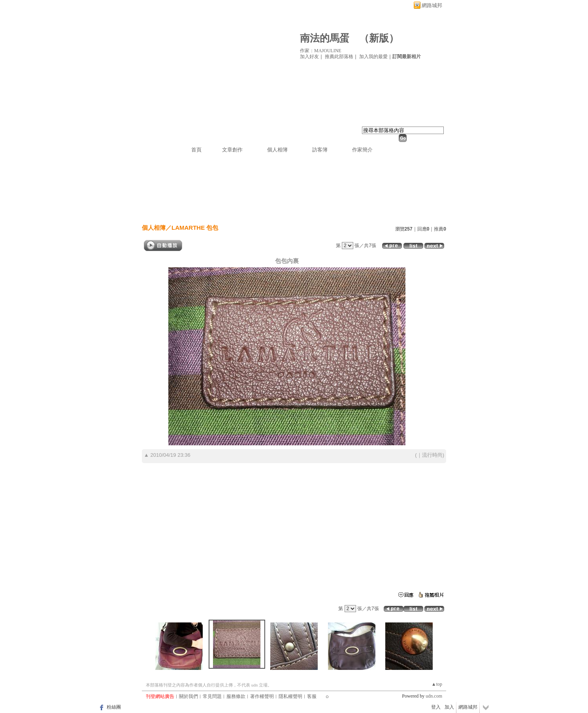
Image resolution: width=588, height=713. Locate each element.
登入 (436, 707)
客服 (312, 696)
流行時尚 (432, 455)
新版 (379, 38)
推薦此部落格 (339, 57)
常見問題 (212, 696)
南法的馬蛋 (325, 38)
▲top (437, 684)
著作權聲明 (262, 696)
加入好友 (309, 57)
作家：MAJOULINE (321, 51)
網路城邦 (432, 5)
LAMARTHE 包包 (195, 228)
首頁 (196, 150)
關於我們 (188, 696)
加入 (449, 707)
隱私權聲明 (290, 696)
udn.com (434, 696)
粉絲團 (114, 707)
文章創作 (232, 150)
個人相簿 (277, 150)
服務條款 (236, 696)
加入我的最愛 (373, 57)
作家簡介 (362, 150)
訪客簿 (320, 150)
